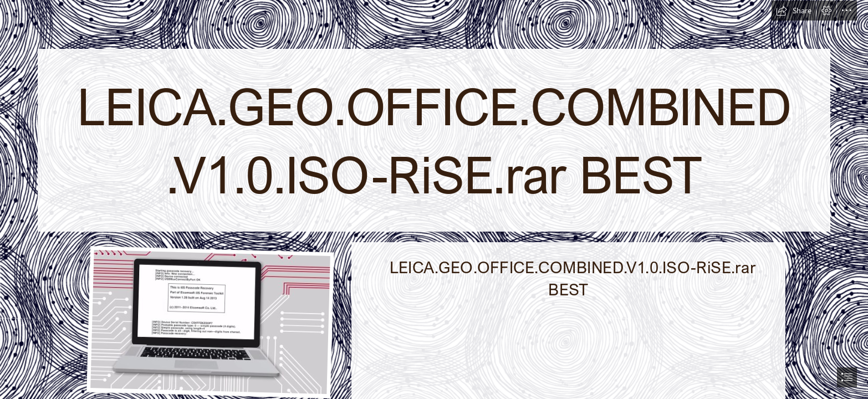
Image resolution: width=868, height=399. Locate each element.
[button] (794, 11)
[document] (434, 199)
